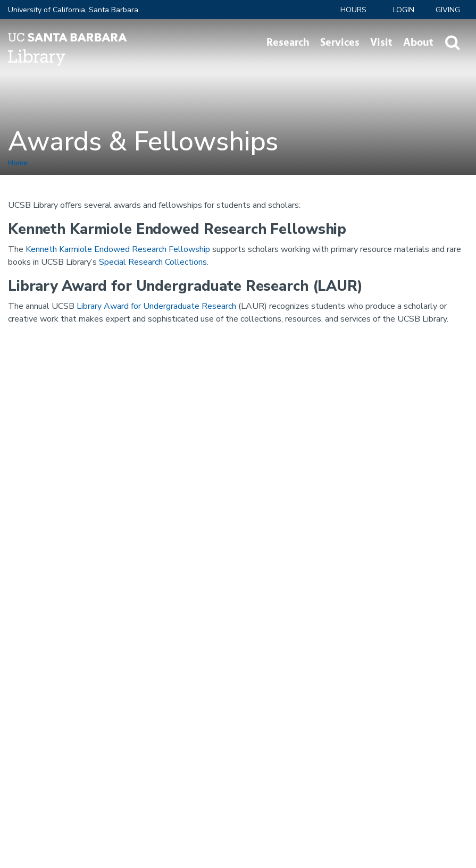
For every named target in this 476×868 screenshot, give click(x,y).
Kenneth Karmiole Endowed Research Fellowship (118, 249)
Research (288, 43)
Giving (448, 10)
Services (340, 43)
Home (18, 163)
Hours (353, 10)
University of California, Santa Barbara (73, 10)
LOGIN (404, 10)
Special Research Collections (153, 262)
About (418, 43)
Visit (381, 43)
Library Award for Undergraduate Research (156, 306)
